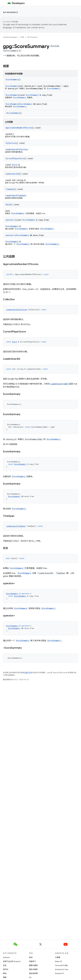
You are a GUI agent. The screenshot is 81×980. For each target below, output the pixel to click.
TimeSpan (10, 189)
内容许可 (27, 673)
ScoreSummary (12, 79)
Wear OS (59, 961)
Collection (11, 143)
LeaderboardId (12, 174)
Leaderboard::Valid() (59, 384)
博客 (5, 977)
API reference (11, 12)
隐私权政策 (33, 973)
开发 (22, 37)
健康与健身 (33, 965)
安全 (5, 965)
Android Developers (10, 37)
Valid (8, 205)
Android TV (59, 973)
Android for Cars (62, 969)
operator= (10, 220)
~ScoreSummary (13, 113)
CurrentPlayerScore (15, 158)
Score (15, 165)
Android (6, 957)
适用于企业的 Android (12, 961)
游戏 (31, 957)
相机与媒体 (33, 969)
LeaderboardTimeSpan (16, 196)
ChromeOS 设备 (61, 965)
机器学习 (33, 961)
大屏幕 (58, 957)
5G (30, 977)
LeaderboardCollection (17, 149)
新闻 (5, 973)
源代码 (6, 969)
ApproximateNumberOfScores (19, 128)
